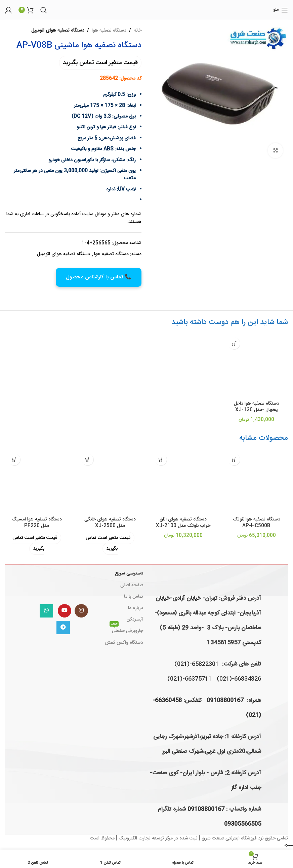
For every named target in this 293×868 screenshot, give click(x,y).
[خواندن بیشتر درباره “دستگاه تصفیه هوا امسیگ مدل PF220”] (14, 460)
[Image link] (64, 583)
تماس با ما (134, 597)
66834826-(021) (239, 679)
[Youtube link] (65, 611)
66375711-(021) (190, 679)
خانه (138, 31)
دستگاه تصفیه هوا (109, 31)
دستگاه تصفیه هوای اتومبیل (58, 31)
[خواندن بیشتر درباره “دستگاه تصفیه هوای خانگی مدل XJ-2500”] (88, 460)
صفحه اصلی (132, 585)
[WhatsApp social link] (46, 611)
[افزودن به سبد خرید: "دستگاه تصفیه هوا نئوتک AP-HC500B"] (234, 460)
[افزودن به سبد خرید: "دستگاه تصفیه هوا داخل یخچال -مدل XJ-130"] (234, 343)
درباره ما (136, 608)
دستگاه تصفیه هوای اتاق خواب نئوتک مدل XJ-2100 (183, 523)
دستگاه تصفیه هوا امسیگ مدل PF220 (37, 523)
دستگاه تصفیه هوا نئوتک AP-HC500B (257, 523)
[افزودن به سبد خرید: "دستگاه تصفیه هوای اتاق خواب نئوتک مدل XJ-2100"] (161, 460)
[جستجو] (44, 10)
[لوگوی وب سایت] (147, 10)
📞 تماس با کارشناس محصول (99, 277)
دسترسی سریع (129, 574)
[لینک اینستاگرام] (81, 611)
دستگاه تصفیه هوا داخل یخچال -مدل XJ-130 (257, 407)
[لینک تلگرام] (63, 628)
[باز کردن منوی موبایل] (281, 10)
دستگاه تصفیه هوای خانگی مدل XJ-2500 (110, 523)
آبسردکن (135, 620)
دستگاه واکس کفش (124, 643)
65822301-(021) (197, 664)
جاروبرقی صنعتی (126, 630)
